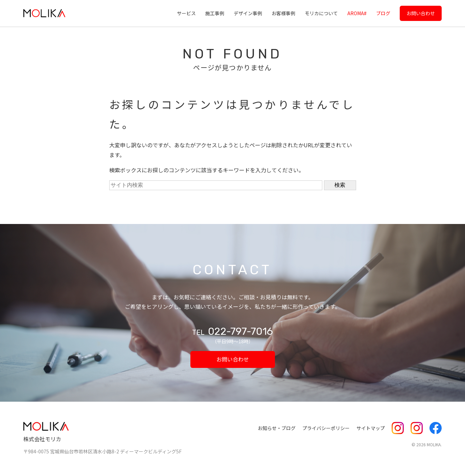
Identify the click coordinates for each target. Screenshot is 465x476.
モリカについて (321, 13)
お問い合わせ (421, 13)
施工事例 (215, 13)
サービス (186, 13)
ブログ (383, 13)
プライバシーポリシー (326, 428)
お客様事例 (283, 13)
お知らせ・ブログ (277, 428)
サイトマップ (371, 428)
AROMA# (357, 13)
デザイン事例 (248, 13)
